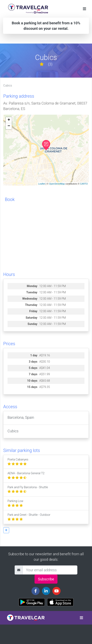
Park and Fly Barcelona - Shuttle (28, 490)
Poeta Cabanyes (18, 462)
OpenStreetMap (57, 184)
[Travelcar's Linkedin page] (46, 591)
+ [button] (9, 120)
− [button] (9, 126)
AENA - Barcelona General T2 (26, 476)
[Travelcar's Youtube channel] (56, 591)
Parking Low (15, 503)
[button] (6, 530)
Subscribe (46, 579)
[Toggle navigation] (84, 9)
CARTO (84, 184)
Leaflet (42, 184)
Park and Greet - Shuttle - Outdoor (29, 517)
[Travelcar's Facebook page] (36, 591)
